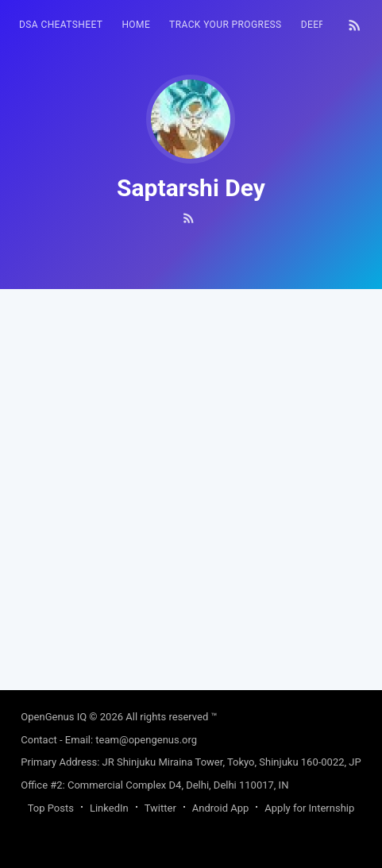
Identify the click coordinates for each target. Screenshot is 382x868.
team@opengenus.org (146, 740)
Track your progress (226, 25)
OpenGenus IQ (54, 717)
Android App (220, 808)
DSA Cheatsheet (61, 25)
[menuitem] (61, 25)
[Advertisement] (191, 480)
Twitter (160, 808)
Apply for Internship (309, 808)
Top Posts (51, 808)
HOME (136, 25)
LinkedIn (109, 808)
